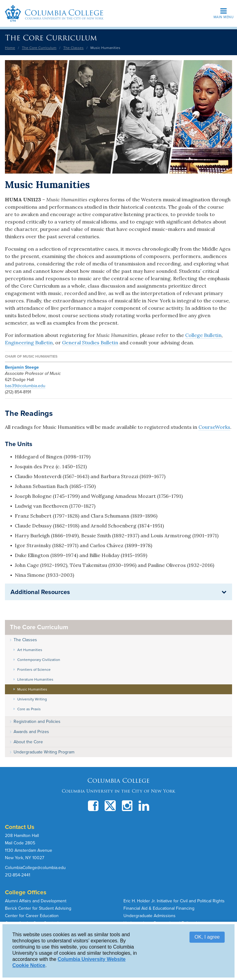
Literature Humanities (35, 679)
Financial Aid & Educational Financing (159, 908)
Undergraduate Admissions (150, 916)
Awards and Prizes (31, 732)
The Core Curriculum (51, 38)
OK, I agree (207, 937)
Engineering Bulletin (29, 342)
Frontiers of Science (34, 670)
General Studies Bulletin (90, 342)
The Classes (73, 48)
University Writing (32, 699)
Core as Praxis (29, 709)
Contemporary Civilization (39, 660)
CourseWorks (214, 427)
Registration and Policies (37, 722)
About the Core (28, 742)
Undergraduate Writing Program (44, 752)
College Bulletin (203, 335)
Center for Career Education (32, 916)
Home (10, 48)
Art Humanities (30, 650)
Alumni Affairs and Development (36, 901)
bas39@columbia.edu (25, 386)
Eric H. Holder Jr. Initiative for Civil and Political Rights (174, 901)
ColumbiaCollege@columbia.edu (35, 868)
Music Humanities (32, 689)
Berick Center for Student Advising (38, 908)
